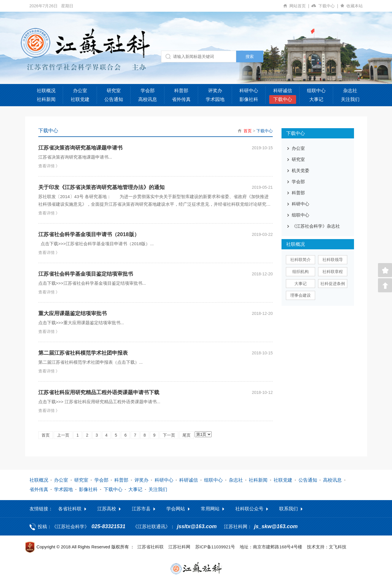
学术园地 (215, 99)
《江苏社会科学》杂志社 (316, 226)
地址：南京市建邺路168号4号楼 (271, 547)
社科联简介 (301, 260)
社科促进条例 (333, 284)
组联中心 (316, 91)
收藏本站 (355, 6)
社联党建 (80, 99)
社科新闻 (46, 99)
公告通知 (114, 99)
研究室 (114, 91)
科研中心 (249, 91)
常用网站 (210, 509)
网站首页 (300, 6)
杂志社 (350, 91)
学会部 (148, 91)
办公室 (80, 91)
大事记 (316, 99)
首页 (248, 131)
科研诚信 (283, 91)
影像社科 (249, 99)
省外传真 (181, 99)
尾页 (186, 435)
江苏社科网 (179, 547)
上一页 (63, 435)
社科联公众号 (249, 509)
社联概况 (46, 91)
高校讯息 (148, 99)
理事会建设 (301, 295)
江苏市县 (141, 509)
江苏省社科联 (151, 547)
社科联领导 (333, 260)
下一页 (169, 435)
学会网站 (176, 509)
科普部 (181, 91)
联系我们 (289, 509)
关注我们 (350, 99)
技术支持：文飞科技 (327, 547)
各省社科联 (70, 509)
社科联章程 (333, 272)
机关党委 (301, 170)
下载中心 (329, 6)
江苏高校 (107, 509)
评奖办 (215, 91)
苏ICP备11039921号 (215, 547)
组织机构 (301, 272)
